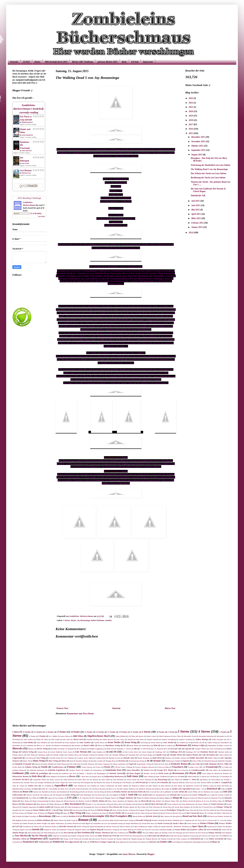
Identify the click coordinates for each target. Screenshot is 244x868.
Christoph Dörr (134, 755)
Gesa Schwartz (183, 770)
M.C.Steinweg (97, 798)
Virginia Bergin (137, 839)
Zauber (143, 842)
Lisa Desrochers (100, 795)
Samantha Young (117, 823)
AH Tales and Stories (136, 736)
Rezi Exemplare (119, 816)
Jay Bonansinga (112, 457)
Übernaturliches (138, 836)
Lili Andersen (45, 795)
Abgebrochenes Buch (98, 736)
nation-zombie (45, 807)
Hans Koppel (135, 773)
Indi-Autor (133, 776)
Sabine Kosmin (28, 823)
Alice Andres (28, 739)
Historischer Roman (20, 776)
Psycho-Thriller (115, 813)
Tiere (144, 833)
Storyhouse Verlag (110, 830)
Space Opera (198, 826)
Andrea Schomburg (169, 739)
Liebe (225, 792)
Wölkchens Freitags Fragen (101, 842)
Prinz (104, 813)
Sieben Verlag (82, 826)
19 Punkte (134, 732)
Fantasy (71, 767)
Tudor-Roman (103, 836)
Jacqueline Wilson (40, 780)
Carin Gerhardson (216, 749)
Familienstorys (58, 767)
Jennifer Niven (29, 782)
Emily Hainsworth (63, 764)
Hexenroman (178, 773)
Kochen (36, 792)
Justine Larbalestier (107, 786)
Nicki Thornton (154, 807)
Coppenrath (17, 758)
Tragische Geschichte (60, 836)
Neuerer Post (62, 708)
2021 (191, 107)
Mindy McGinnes (55, 804)
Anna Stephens (71, 743)
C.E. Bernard (158, 749)
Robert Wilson (59, 820)
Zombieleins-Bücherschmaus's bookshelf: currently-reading (29, 109)
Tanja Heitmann (49, 833)
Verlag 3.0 (67, 839)
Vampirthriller (54, 839)
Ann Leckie (25, 163)
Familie (44, 767)
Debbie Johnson (181, 758)
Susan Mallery (181, 830)
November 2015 (198, 141)
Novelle (196, 807)
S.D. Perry (198, 820)
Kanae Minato (123, 786)
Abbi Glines (78, 736)
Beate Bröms (134, 745)
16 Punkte (100, 732)
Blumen (31, 749)
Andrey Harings (202, 739)
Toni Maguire (227, 833)
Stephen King (95, 830)
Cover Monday (69, 758)
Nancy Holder (203, 804)
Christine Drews (73, 755)
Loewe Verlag (198, 795)
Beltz (156, 745)
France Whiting (126, 767)
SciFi (17, 826)
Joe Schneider (163, 782)
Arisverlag (144, 743)
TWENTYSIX (125, 836)
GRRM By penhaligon (39, 773)
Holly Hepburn (52, 776)
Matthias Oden (133, 801)
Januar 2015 (197, 227)
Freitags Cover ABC (195, 767)
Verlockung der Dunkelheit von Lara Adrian (210, 165)
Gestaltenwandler (198, 770)
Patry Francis (118, 810)
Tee (59, 833)
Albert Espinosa (164, 736)
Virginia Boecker (151, 839)
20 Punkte (161, 732)
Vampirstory (36, 839)
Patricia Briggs (103, 810)
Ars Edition (181, 743)
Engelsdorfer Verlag (144, 764)
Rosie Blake (110, 820)
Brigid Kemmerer (27, 122)
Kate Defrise (153, 786)
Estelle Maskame (210, 764)
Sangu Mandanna (132, 823)
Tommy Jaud (213, 833)
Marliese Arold (84, 801)
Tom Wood (202, 833)
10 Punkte (27, 732)
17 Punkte (111, 732)
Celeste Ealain (147, 752)
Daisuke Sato (129, 758)
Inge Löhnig (148, 776)
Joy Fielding (46, 786)
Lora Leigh (210, 795)
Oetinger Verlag (222, 807)
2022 (191, 103)
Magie (139, 798)
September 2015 (199, 150)
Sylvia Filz (225, 830)
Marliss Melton (98, 801)
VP (205, 839)
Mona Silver (118, 804)
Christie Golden (59, 755)
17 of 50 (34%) (36, 213)
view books (41, 216)
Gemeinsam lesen (113, 770)
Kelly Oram (76, 789)
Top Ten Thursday (39, 836)
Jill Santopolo (86, 782)
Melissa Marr (217, 801)
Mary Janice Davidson (116, 801)
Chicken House (18, 755)
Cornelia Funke (55, 758)
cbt (115, 752)
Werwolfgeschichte (72, 842)
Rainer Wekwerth (223, 813)
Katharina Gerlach (193, 786)
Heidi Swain (164, 773)
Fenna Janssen (87, 767)
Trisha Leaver (89, 836)
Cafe (179, 749)
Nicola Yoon (167, 807)
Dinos (64, 761)
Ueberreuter (152, 836)
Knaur (25, 792)
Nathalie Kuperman (29, 807)
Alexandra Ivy (222, 736)
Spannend (211, 826)
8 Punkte (32, 736)
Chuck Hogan (147, 755)
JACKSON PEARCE (21, 780)
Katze (29, 789)
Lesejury (217, 792)
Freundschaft (212, 767)
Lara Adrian (179, 792)
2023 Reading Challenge (29, 198)
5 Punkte (223, 732)
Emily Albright (48, 764)
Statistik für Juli (198, 196)
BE (125, 745)
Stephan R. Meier (50, 830)
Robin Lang (71, 820)
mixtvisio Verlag (105, 804)
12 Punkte (49, 732)
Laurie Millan (193, 792)
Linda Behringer (85, 795)
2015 (191, 133)
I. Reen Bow (85, 776)
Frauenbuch (177, 767)
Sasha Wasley (192, 823)
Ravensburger (45, 816)
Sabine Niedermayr (57, 823)
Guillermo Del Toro (69, 773)
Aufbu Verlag (212, 743)
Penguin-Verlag (158, 810)
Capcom (188, 749)
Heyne (74, 620)
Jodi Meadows (127, 782)
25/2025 (26, 62)
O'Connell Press (207, 807)
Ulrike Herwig (174, 836)
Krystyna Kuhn (137, 792)
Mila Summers (27, 804)
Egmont (186, 761)
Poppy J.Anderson (92, 813)
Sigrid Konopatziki (96, 826)
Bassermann (76, 745)
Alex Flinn (177, 736)
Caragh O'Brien (200, 749)
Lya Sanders (60, 798)
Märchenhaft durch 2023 (56, 62)
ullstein (163, 836)
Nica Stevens (114, 807)
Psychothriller (130, 813)
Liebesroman (18, 795)
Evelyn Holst (17, 767)
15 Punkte (88, 732)
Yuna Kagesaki (121, 842)
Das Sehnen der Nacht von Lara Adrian (208, 173)
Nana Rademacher (188, 804)
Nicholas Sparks (128, 807)
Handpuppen (101, 773)
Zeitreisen (153, 842)
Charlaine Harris (207, 752)
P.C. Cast (52, 810)
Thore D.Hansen (120, 833)
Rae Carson (191, 813)
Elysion (37, 764)
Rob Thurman (29, 820)
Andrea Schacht (153, 739)
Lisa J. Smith (127, 795)
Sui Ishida (138, 830)
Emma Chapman (104, 764)
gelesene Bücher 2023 (108, 62)
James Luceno (55, 780)
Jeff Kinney (204, 780)
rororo (100, 820)
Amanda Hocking (93, 739)
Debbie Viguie (213, 758)
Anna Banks (28, 743)
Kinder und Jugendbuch (182, 789)
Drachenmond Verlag (136, 761)
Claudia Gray (161, 755)
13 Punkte (61, 732)
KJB (223, 789)
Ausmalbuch (225, 743)
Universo (205, 836)
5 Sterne (67, 620)
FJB (116, 767)
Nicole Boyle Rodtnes (182, 807)
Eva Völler (225, 764)
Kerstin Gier (87, 789)
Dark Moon (157, 758)
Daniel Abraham (143, 758)
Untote (213, 836)
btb (135, 749)
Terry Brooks (69, 833)
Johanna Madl (177, 782)
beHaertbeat (146, 745)
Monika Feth (130, 804)
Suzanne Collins (197, 830)
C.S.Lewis (170, 749)
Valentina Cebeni (19, 839)
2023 (191, 98)
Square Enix (24, 830)
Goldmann (18, 773)
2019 (191, 116)
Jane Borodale (118, 780)
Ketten (37, 62)
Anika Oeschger (218, 739)
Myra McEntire (157, 804)
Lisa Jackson (143, 795)
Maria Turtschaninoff (40, 801)
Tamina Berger (18, 833)
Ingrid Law (173, 776)
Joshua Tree (33, 786)
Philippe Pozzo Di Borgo (36, 813)
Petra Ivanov (19, 813)
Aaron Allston (65, 736)
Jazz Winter (175, 780)
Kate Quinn (178, 786)
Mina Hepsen (41, 804)
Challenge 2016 (176, 752)
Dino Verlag (53, 761)
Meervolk (145, 801)
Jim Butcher (98, 782)
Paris (93, 810)
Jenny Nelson (73, 782)
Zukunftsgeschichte (200, 842)
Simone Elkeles (125, 826)
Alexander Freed (190, 736)
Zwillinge (213, 842)
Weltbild (56, 842)
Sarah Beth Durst (148, 823)
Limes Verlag (70, 795)
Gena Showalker (133, 770)
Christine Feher (103, 755)
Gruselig (55, 773)
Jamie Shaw (82, 780)
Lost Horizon (26, 170)
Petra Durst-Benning (224, 810)
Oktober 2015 (198, 146)
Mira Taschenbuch (73, 804)
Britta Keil (110, 749)
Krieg (102, 792)
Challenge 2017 (191, 752)
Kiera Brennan (100, 789)
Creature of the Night (85, 758)
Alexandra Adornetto (206, 736)
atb (203, 743)
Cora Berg (29, 758)
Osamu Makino (39, 810)
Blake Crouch (224, 745)
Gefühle (87, 770)
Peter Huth (210, 810)
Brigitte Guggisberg (97, 749)
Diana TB (26, 761)
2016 (191, 129)
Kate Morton (166, 786)
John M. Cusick (18, 786)
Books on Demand (67, 749)
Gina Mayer (213, 770)
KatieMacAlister (18, 789)
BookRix (54, 749)
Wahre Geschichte (216, 839)
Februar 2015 (198, 223)
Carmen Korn (42, 752)
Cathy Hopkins (97, 752)
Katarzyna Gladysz (139, 786)
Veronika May (87, 839)
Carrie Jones (67, 752)
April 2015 (196, 214)
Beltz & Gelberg (167, 745)
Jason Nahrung (145, 780)
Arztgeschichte (194, 743)
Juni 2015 (196, 205)
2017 (191, 124)
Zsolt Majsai (177, 842)
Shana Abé (38, 826)
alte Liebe (66, 739)
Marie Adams (56, 801)
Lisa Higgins (114, 795)
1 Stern (16, 732)
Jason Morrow (129, 854)
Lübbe (42, 798)
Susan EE (148, 830)
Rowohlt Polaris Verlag (125, 820)
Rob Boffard (17, 820)
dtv (148, 761)
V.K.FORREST (224, 836)
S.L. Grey (220, 820)
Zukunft (187, 842)
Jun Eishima (92, 786)
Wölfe (85, 842)
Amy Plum (140, 739)
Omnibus (16, 810)
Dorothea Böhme (82, 761)
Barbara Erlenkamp (62, 745)
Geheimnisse (98, 770)
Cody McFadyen (208, 755)
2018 (191, 120)
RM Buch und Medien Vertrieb (218, 816)
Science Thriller (225, 823)
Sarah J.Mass (178, 823)
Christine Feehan (88, 755)
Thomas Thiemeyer (102, 833)
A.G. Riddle (53, 736)
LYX (69, 798)
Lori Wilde (32, 798)
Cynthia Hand (101, 758)
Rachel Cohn (165, 813)
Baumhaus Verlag (113, 745)
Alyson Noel (78, 739)
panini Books (83, 810)
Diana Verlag (39, 761)
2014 (191, 233)
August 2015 (197, 155)
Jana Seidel (106, 780)
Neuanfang (87, 807)
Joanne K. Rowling (112, 782)
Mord (140, 804)
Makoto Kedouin (150, 798)
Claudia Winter (176, 755)
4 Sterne (204, 731)
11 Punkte (38, 732)
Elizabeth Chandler (225, 761)
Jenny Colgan (60, 782)
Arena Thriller (114, 742)
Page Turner (64, 810)
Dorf (71, 761)
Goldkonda (225, 770)
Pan (74, 810)
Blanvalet (17, 748)
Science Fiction (207, 823)
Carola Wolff (55, 752)
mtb (146, 804)
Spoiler (220, 826)
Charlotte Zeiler (223, 752)
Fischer (107, 767)
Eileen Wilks (197, 761)
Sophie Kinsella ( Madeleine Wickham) (175, 826)
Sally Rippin (86, 823)
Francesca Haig (163, 767)
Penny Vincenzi (191, 810)
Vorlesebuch (195, 839)
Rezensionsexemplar (94, 816)
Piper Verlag (76, 813)
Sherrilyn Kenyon (66, 826)
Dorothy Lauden (97, 761)
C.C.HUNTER (145, 749)
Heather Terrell (150, 773)
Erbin (156, 764)
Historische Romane (222, 773)
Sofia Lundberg (139, 826)
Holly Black (37, 776)
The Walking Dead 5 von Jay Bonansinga (209, 169)
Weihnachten (44, 842)
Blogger (151, 854)
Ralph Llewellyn (30, 816)
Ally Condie (55, 739)
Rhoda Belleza (138, 816)
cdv (124, 752)
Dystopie (157, 761)
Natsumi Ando (59, 807)
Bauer (100, 745)
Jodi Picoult (140, 782)
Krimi (109, 792)
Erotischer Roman (179, 764)
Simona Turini (111, 826)
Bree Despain (82, 749)
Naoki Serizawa (217, 804)
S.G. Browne (209, 820)
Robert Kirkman (112, 471)
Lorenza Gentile (223, 795)
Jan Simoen (94, 780)
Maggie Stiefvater (126, 798)
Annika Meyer (99, 743)
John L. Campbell (222, 782)
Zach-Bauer (133, 842)
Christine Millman (119, 755)
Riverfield (176, 816)
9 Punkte (42, 736)
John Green (189, 782)
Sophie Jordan (153, 826)
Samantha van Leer (100, 823)
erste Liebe (195, 764)
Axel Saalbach (28, 745)
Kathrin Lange (208, 786)
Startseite (14, 62)
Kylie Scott (150, 792)
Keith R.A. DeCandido (49, 789)
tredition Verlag (76, 836)
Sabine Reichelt (73, 823)
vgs (96, 839)
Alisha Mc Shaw (42, 739)
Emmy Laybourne (119, 764)
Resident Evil (74, 816)
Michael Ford (26, 173)
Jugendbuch (61, 785)
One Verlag (26, 810)
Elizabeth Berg (209, 761)
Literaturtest (185, 795)
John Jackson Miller (204, 782)
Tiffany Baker (154, 833)
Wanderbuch (28, 842)
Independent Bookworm (114, 776)
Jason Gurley (132, 780)
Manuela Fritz (216, 798)
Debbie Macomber (197, 758)
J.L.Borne (203, 776)
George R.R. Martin (165, 770)
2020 (191, 111)
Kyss (158, 792)
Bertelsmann (181, 745)
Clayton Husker (192, 755)
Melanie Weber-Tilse (172, 801)
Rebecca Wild (61, 816)
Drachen (122, 761)
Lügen (50, 798)
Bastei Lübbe (89, 745)
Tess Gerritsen (84, 833)
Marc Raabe (25, 801)
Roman (83, 820)
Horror (72, 776)
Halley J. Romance (86, 773)
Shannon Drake (50, 826)
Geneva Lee (148, 770)
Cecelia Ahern (133, 752)
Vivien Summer (182, 839)
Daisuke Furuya (114, 758)
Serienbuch (27, 826)
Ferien (98, 767)
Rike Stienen (165, 816)
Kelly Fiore (65, 789)
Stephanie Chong (65, 830)
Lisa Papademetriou (159, 795)
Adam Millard (121, 736)
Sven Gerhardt (212, 830)
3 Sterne (184, 731)
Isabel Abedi (192, 776)
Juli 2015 (196, 201)
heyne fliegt (207, 773)
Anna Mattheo (42, 743)
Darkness (169, 758)
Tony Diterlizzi (21, 836)
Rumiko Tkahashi (158, 820)
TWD (114, 836)
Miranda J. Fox (91, 804)
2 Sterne (146, 732)
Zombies (108, 620)
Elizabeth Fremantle (23, 764)
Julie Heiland (79, 786)
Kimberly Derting (145, 789)
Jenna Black (216, 780)
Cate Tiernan (81, 752)
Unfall (185, 836)
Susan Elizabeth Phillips (163, 830)
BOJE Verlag (42, 749)
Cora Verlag (41, 758)
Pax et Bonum (130, 810)
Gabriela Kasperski (19, 770)
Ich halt (135, 62)
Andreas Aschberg (185, 739)
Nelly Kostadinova (74, 807)
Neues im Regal (100, 807)
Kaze (36, 789)
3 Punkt (171, 732)
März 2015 (196, 218)
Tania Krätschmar (34, 833)
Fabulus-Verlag (31, 767)
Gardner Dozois (75, 770)
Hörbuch (63, 776)
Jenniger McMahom (45, 782)
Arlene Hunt (155, 743)
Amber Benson (108, 739)
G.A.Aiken (225, 767)
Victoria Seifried (122, 839)
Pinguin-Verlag (54, 813)
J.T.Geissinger (224, 776)
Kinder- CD (200, 789)
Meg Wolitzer (157, 801)
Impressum (148, 62)
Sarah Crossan (163, 823)
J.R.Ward (213, 776)
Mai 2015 (196, 210)
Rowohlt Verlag (142, 820)
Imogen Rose (97, 776)
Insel (182, 776)
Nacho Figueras (173, 804)
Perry (201, 810)
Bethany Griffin (198, 745)
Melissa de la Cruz (202, 801)
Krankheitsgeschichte (77, 792)
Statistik (35, 829)
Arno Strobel (168, 743)
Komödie (45, 792)
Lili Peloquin (58, 795)
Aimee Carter (151, 736)
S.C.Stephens (187, 820)
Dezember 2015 (198, 137)
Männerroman (203, 798)
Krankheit (63, 792)
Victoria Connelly (107, 839)
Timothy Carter (167, 833)
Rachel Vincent (178, 813)
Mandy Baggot (164, 798)
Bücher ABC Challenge (82, 62)
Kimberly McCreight (162, 789)
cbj (107, 752)
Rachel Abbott (152, 813)
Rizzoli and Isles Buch (192, 816)
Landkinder (167, 792)
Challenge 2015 (161, 752)
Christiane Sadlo (44, 755)
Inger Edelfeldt (161, 776)
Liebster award (32, 795)
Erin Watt (165, 764)
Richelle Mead (152, 816)
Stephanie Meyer (81, 830)
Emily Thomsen (89, 764)
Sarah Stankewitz (27, 135)
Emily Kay (76, 764)
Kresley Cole (93, 792)
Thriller (133, 832)
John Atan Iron (27, 151)
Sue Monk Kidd (125, 830)
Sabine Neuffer (42, 823)
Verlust (76, 839)
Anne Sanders (85, 743)
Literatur (173, 795)
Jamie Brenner (69, 780)
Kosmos (54, 792)
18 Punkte (123, 732)
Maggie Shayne (111, 798)
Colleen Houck (224, 755)
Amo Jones (120, 739)
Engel (131, 764)
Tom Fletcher (190, 833)
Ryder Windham (174, 820)
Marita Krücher (70, 801)
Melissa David (187, 801)
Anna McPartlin (56, 743)
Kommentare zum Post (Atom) (80, 714)
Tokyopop (179, 833)
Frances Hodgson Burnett (145, 767)
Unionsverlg (194, 836)
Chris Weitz (30, 755)
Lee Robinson (206, 792)
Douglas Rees (110, 761)
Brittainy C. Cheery (124, 749)
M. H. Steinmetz (83, 798)
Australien (16, 745)
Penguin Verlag (144, 810)
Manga (176, 798)
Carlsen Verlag (28, 752)
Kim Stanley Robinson (128, 789)
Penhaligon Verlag (174, 810)
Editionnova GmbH (173, 761)
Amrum (130, 739)
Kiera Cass (113, 789)
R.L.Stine (141, 813)
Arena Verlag (130, 742)
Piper (65, 813)
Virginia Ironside (167, 839)
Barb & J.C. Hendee (44, 745)
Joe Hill (151, 782)
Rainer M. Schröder (207, 813)
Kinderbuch (212, 789)
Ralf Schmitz (17, 816)
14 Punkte (75, 732)
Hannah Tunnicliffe (118, 773)
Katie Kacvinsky (223, 786)
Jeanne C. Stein (189, 780)
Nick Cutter (141, 807)
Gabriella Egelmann (37, 770)
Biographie (212, 745)
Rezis (124, 62)
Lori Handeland (19, 798)
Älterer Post (170, 708)
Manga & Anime (189, 798)
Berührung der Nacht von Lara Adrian (208, 178)
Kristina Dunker (121, 792)
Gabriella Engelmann (57, 770)
